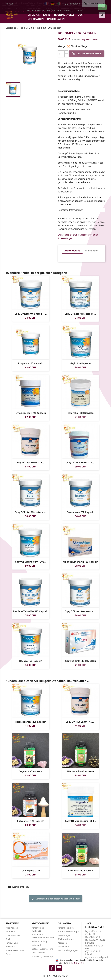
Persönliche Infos (66, 928)
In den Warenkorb (87, 54)
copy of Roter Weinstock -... (31, 314)
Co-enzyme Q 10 (31, 871)
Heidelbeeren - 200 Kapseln (31, 722)
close (102, 7)
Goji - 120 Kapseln (81, 363)
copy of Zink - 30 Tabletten (81, 661)
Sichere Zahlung (40, 941)
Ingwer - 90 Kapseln (31, 771)
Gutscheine (63, 947)
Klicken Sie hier (78, 963)
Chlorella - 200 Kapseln (81, 413)
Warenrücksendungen (69, 931)
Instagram (59, 968)
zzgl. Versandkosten (91, 39)
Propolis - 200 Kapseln (31, 363)
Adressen (62, 943)
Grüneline (10, 931)
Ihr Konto (64, 923)
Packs (47, 15)
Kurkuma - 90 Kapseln (80, 871)
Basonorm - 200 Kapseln (81, 512)
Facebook (52, 968)
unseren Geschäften (15, 950)
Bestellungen (64, 935)
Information (35, 19)
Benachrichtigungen (68, 950)
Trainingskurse (64, 15)
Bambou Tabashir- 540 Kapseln (31, 611)
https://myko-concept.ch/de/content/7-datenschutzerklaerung (33, 11)
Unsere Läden (56, 19)
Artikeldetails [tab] (72, 251)
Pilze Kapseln (12, 928)
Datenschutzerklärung (42, 949)
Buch (81, 15)
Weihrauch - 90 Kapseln (81, 771)
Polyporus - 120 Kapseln (31, 821)
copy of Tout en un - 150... (31, 463)
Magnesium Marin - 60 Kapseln (81, 562)
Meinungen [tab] (92, 251)
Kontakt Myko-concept (42, 956)
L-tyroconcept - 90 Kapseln (31, 413)
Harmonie (33, 15)
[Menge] (61, 54)
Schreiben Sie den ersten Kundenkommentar (55, 899)
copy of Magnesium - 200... (31, 562)
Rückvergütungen (66, 939)
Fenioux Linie (12, 943)
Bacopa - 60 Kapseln (31, 661)
